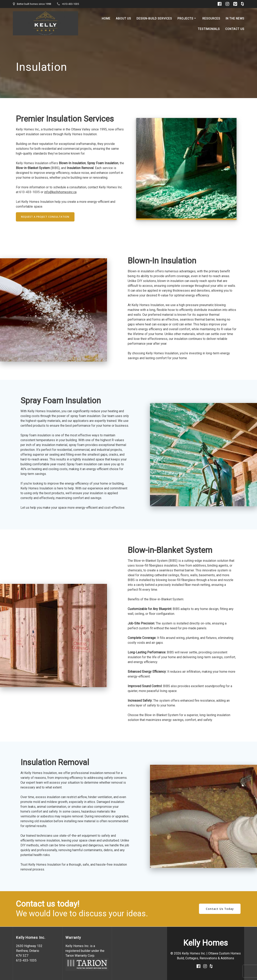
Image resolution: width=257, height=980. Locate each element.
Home (106, 18)
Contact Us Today (220, 909)
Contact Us (235, 29)
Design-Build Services (154, 18)
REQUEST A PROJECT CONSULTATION (45, 217)
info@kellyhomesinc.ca (60, 192)
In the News (235, 18)
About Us (123, 18)
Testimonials (209, 29)
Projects (185, 18)
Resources (211, 18)
